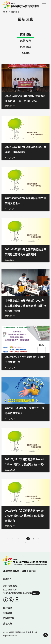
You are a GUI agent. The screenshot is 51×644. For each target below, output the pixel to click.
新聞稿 (26, 53)
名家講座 (26, 47)
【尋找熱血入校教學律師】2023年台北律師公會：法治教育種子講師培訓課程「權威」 (25, 306)
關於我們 (8, 608)
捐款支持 (8, 624)
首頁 (5, 12)
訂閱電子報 (9, 618)
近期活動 (26, 34)
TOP (46, 635)
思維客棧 (26, 41)
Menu (44, 5)
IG (11, 600)
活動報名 (8, 613)
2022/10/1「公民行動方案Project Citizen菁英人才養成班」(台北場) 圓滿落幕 (25, 516)
